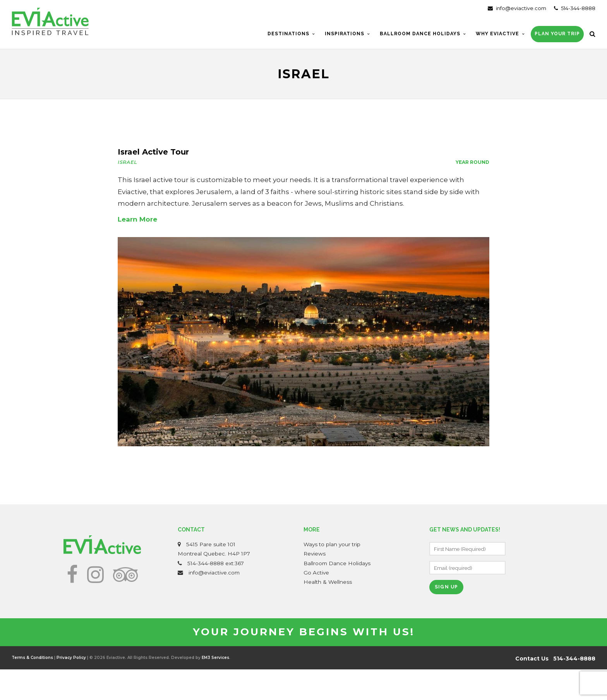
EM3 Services (215, 658)
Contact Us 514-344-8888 (555, 659)
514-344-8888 (575, 8)
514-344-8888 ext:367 (216, 563)
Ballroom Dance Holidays (337, 563)
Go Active (316, 573)
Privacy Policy (71, 658)
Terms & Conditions (32, 658)
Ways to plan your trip (332, 544)
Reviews (315, 554)
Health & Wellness (328, 582)
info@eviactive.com (517, 8)
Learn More (137, 219)
